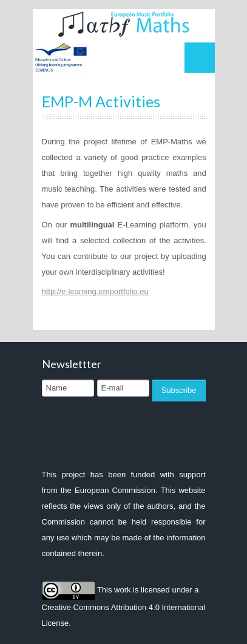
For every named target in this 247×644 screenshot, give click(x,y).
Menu (200, 58)
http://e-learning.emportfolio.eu (95, 291)
